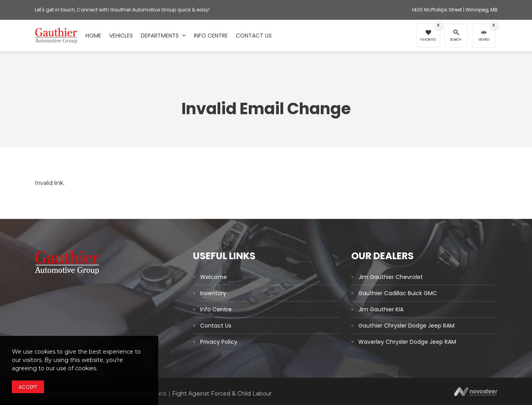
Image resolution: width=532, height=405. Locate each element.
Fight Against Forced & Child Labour (222, 394)
